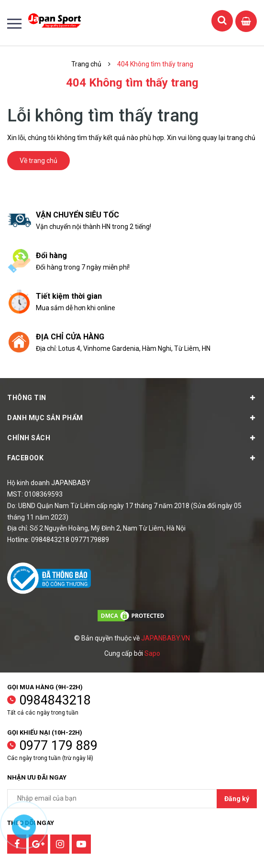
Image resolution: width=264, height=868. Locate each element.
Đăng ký (237, 799)
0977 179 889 (58, 746)
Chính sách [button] (132, 438)
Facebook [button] (132, 458)
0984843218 (55, 700)
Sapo (152, 653)
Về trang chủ (38, 161)
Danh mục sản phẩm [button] (132, 418)
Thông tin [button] (132, 398)
